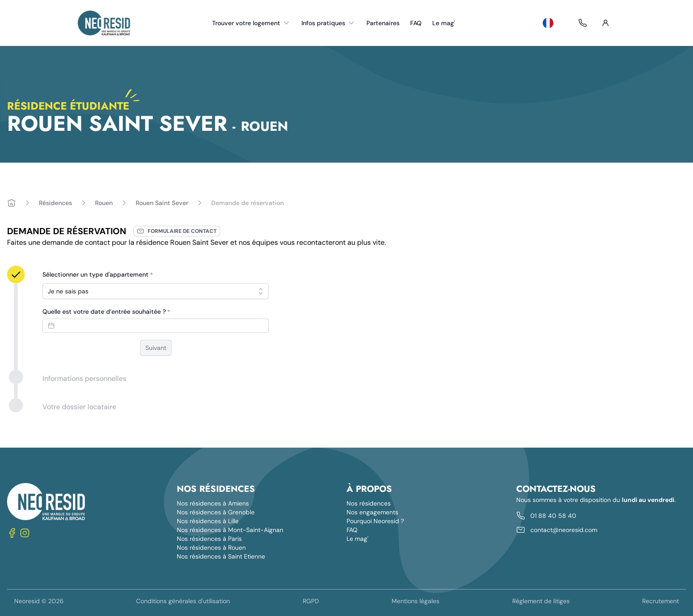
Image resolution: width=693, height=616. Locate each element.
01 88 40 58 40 (553, 516)
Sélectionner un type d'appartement (98, 274)
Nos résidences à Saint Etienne (221, 556)
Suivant (156, 348)
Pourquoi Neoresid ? (375, 521)
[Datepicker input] (156, 326)
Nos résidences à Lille (208, 521)
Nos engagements (372, 512)
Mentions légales (415, 601)
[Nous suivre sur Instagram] (25, 533)
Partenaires (383, 23)
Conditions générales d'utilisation (183, 601)
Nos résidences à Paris (209, 539)
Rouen (104, 203)
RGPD (311, 601)
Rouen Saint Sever (162, 203)
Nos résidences (369, 503)
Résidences (55, 203)
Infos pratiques (329, 23)
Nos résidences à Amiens (213, 503)
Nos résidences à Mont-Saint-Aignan (230, 530)
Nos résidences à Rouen (211, 548)
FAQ (416, 23)
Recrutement (661, 601)
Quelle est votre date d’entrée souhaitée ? (106, 312)
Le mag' (444, 23)
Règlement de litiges (541, 601)
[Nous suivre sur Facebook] (12, 533)
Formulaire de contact (177, 231)
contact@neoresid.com (564, 530)
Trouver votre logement (251, 23)
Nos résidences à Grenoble (216, 512)
